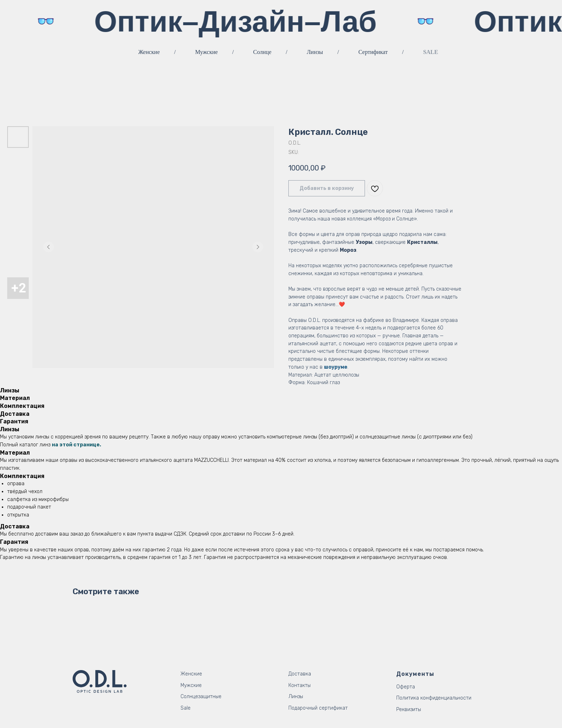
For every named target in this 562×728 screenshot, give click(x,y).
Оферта (406, 687)
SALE (431, 52)
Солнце (262, 52)
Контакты (300, 685)
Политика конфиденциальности (434, 698)
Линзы (315, 52)
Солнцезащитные (201, 697)
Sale (186, 708)
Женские (149, 52)
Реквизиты (409, 709)
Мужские (207, 52)
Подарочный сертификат (318, 708)
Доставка (300, 674)
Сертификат (373, 52)
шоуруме (336, 367)
